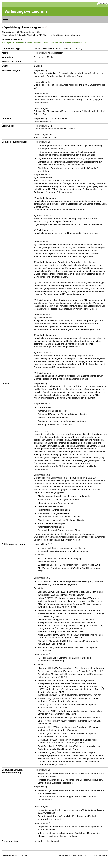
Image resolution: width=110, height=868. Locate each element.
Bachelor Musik (41, 43)
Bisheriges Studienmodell (13, 43)
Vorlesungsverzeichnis (26, 11)
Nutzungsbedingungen (87, 855)
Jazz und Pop (56, 43)
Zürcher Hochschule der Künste (15, 855)
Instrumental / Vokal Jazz (75, 43)
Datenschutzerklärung (67, 855)
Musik (29, 43)
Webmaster (104, 855)
